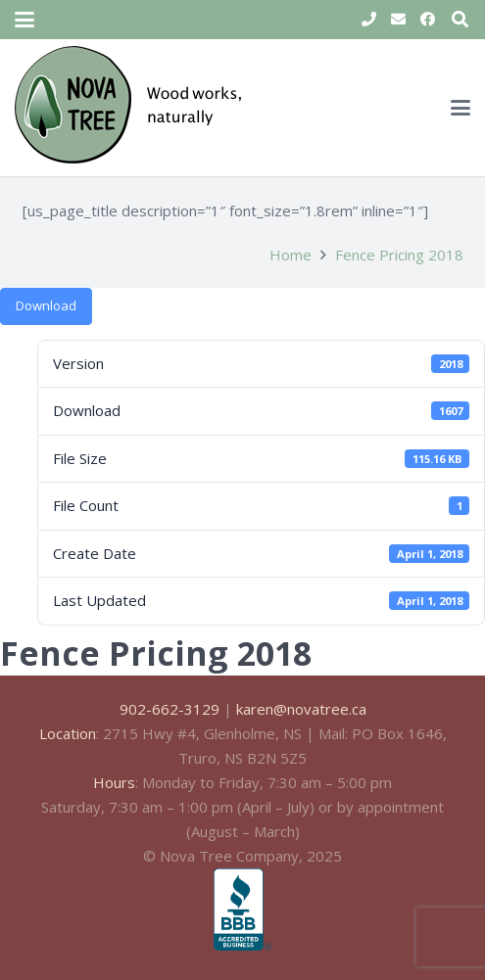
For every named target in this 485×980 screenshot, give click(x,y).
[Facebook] (427, 20)
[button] (24, 20)
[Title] (368, 20)
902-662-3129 (170, 709)
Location (68, 733)
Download (46, 305)
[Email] (398, 20)
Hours (114, 782)
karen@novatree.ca (301, 709)
